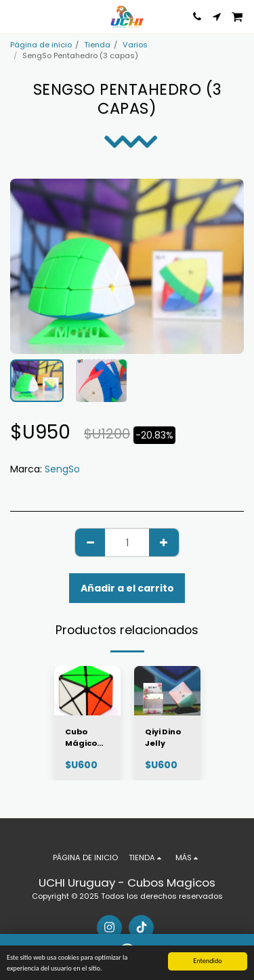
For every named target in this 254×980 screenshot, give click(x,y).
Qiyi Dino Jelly (163, 737)
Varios (135, 45)
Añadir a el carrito (127, 588)
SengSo (62, 469)
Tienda (97, 45)
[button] (15, 16)
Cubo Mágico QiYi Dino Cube (83, 738)
